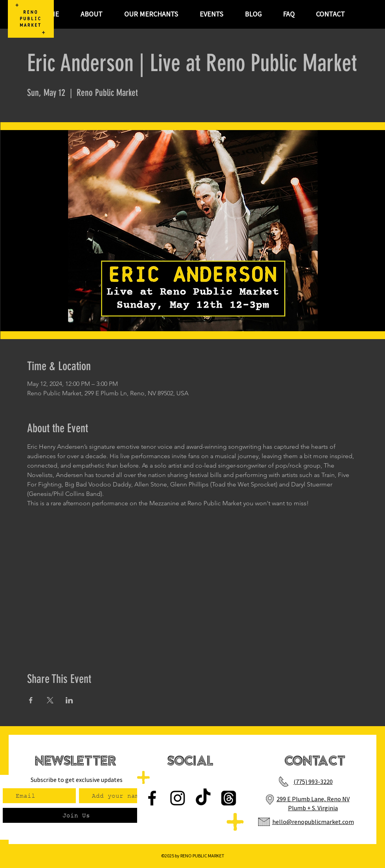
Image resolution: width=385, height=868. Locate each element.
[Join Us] (76, 815)
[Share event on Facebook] (31, 700)
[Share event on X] (50, 700)
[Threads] (229, 798)
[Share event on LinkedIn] (69, 700)
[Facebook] (152, 798)
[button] (211, 14)
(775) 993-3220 (313, 782)
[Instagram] (178, 798)
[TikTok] (203, 798)
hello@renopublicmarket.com (313, 822)
